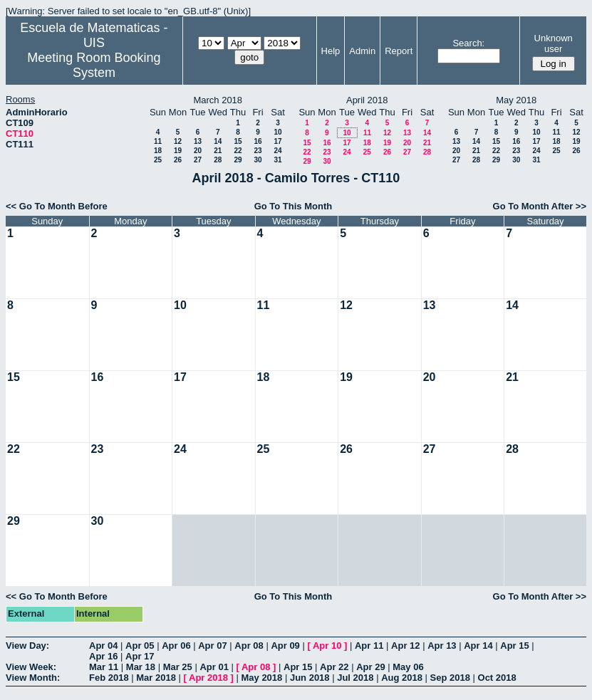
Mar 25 (178, 667)
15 (238, 141)
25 (158, 160)
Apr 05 (140, 646)
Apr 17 (140, 656)
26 (178, 160)
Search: (468, 43)
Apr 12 (405, 646)
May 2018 (261, 678)
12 (178, 141)
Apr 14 (478, 646)
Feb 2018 (109, 678)
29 (238, 160)
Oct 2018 (497, 678)
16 (258, 141)
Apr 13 (442, 646)
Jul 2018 (355, 678)
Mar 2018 (156, 678)
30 (258, 160)
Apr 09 (285, 646)
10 (277, 132)
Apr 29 (370, 667)
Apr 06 (176, 646)
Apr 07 (212, 646)
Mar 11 (104, 667)
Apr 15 (514, 646)
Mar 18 (141, 667)
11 (158, 141)
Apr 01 (214, 667)
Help (331, 51)
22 (238, 151)
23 (258, 151)
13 (198, 141)
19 (178, 151)
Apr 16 (103, 656)
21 (218, 151)
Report (399, 51)
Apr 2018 (208, 678)
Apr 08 (249, 646)
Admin (362, 51)
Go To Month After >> (540, 206)
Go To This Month (294, 206)
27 (198, 160)
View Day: (27, 646)
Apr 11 (369, 646)
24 (277, 151)
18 (158, 151)
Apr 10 (327, 646)
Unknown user (554, 43)
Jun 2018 (310, 678)
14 (218, 141)
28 (218, 160)
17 (277, 141)
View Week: (31, 667)
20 (198, 151)
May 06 (408, 667)
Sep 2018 (450, 678)
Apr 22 (334, 667)
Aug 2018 (402, 678)
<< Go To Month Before (57, 206)
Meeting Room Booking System (94, 65)
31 (277, 160)
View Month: (33, 678)
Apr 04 (103, 646)
